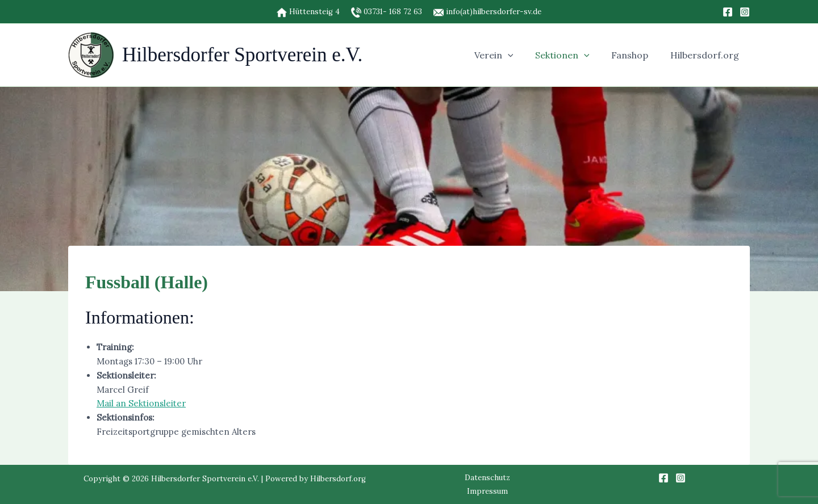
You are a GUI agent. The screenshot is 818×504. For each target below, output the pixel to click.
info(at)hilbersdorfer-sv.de (487, 12)
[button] (521, 55)
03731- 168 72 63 (393, 12)
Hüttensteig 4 (313, 12)
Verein (507, 55)
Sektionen (571, 55)
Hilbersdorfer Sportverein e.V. (242, 55)
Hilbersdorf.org (706, 55)
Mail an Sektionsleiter (141, 403)
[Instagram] (745, 12)
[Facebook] (728, 12)
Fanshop (635, 55)
